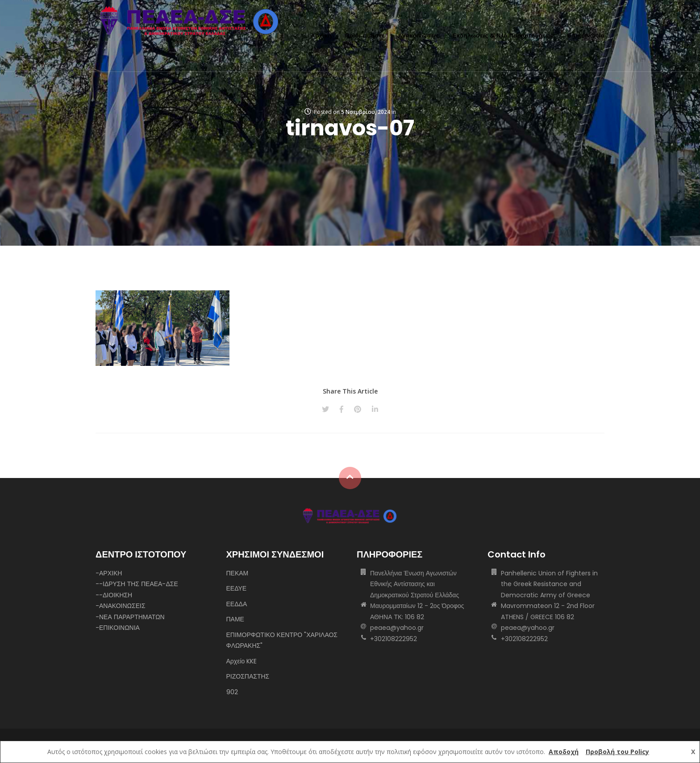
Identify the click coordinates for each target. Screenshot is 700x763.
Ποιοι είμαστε (365, 36)
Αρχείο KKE (242, 661)
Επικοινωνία (586, 36)
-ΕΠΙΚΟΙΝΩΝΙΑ (118, 628)
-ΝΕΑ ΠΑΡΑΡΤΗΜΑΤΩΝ (130, 617)
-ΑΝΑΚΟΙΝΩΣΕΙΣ (121, 606)
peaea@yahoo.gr (397, 628)
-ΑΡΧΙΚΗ (109, 573)
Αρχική (321, 36)
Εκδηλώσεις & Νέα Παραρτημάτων (503, 36)
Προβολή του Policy (617, 752)
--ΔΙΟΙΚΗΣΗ (114, 595)
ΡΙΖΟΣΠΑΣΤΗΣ (248, 676)
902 (232, 692)
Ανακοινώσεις (419, 36)
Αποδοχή (564, 752)
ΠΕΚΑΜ (237, 573)
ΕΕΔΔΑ (237, 604)
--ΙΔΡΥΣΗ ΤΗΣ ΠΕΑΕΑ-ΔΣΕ (137, 584)
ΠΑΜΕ (235, 619)
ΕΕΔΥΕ (237, 588)
